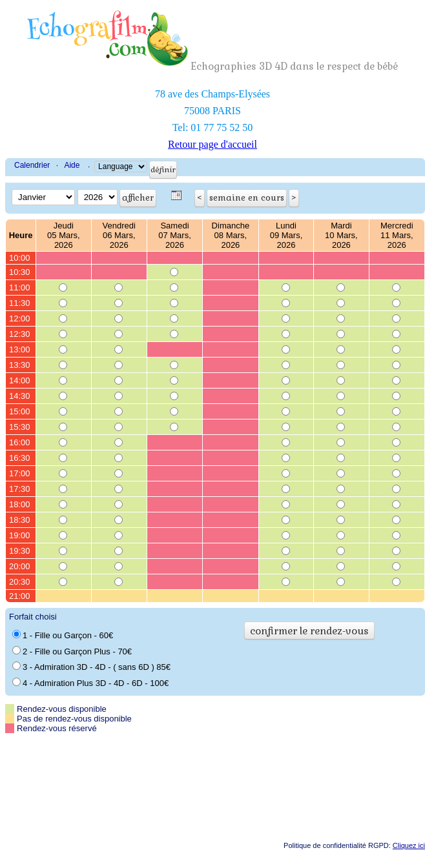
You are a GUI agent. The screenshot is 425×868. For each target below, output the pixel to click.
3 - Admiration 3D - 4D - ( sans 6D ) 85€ (91, 667)
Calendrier (32, 165)
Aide (72, 165)
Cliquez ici (409, 845)
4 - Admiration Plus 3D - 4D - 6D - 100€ (90, 683)
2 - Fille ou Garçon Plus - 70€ (72, 651)
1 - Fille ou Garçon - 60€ (63, 635)
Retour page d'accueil (212, 144)
